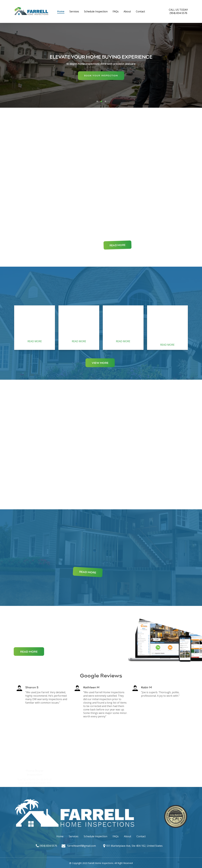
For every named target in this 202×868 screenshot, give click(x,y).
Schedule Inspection (96, 836)
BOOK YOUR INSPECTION (101, 78)
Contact (141, 836)
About (128, 836)
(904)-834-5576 (48, 846)
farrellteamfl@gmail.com (82, 846)
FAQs (116, 836)
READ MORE (35, 341)
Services (74, 836)
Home (60, 836)
